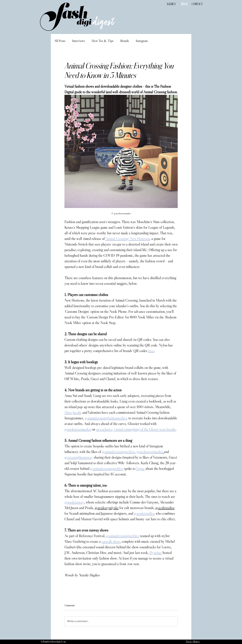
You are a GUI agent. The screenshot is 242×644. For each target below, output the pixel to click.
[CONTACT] (197, 4)
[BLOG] (185, 4)
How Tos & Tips (103, 41)
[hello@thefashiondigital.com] (53, 642)
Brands (125, 41)
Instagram (142, 41)
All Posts (60, 41)
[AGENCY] (171, 4)
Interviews (78, 41)
